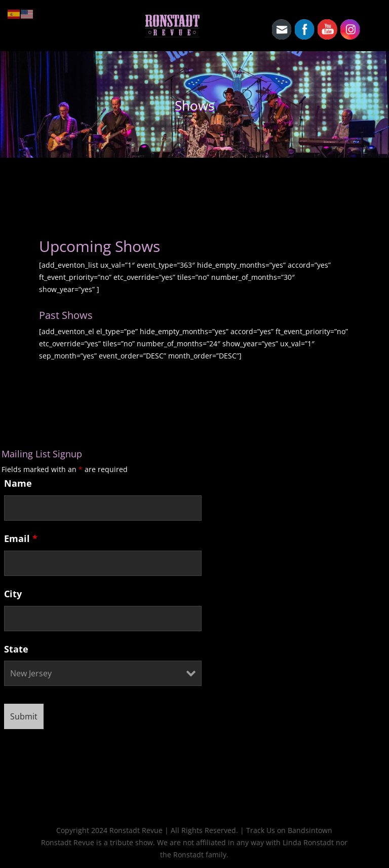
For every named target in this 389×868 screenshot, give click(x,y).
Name (18, 483)
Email (21, 538)
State (16, 649)
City (13, 594)
